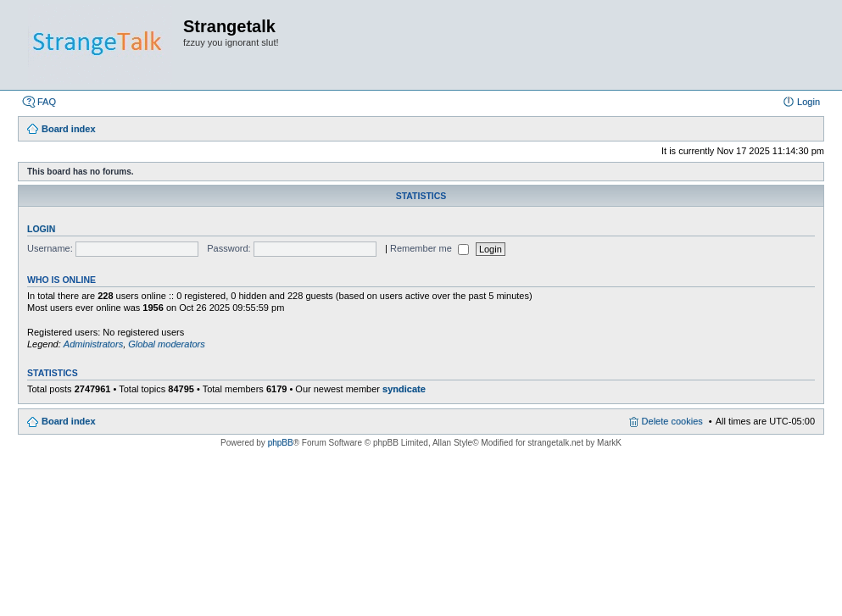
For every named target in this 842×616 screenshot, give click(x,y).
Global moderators (167, 344)
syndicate (404, 389)
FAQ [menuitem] (47, 102)
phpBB (281, 443)
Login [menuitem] (809, 102)
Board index (69, 421)
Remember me (429, 248)
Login (41, 229)
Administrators (93, 344)
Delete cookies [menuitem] (672, 421)
